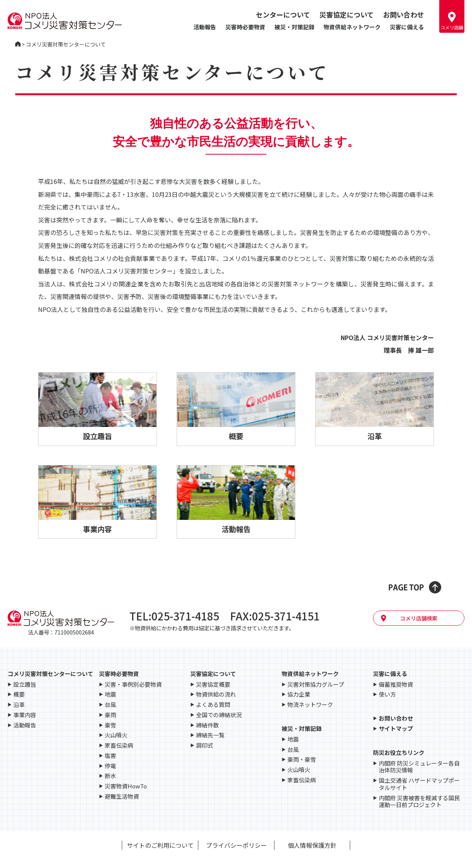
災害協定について (347, 14)
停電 (110, 766)
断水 (110, 776)
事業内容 (25, 715)
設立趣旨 (25, 685)
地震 (110, 695)
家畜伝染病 (119, 746)
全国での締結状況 (219, 715)
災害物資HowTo (126, 786)
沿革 (19, 705)
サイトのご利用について (160, 845)
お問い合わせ (403, 14)
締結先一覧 (210, 735)
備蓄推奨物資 (396, 685)
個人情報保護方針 (312, 845)
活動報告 (205, 27)
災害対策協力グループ (316, 685)
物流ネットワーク (310, 705)
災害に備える (407, 27)
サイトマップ (396, 729)
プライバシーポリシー (236, 845)
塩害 (110, 756)
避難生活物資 (122, 797)
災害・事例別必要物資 (133, 685)
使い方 (387, 695)
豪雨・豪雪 (302, 760)
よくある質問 (213, 705)
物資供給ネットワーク (352, 27)
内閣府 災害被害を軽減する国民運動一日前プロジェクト (419, 802)
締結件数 (207, 725)
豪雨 (110, 715)
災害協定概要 (213, 685)
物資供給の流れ (216, 695)
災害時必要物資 (245, 27)
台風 (110, 705)
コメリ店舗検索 (419, 618)
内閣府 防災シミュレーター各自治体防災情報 (419, 767)
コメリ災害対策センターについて (50, 674)
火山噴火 (116, 735)
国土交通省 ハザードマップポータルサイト (419, 784)
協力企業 (299, 695)
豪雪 (110, 725)
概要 (19, 695)
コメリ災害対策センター (18, 44)
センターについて (283, 14)
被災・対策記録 (294, 27)
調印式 (205, 746)
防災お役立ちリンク (399, 752)
